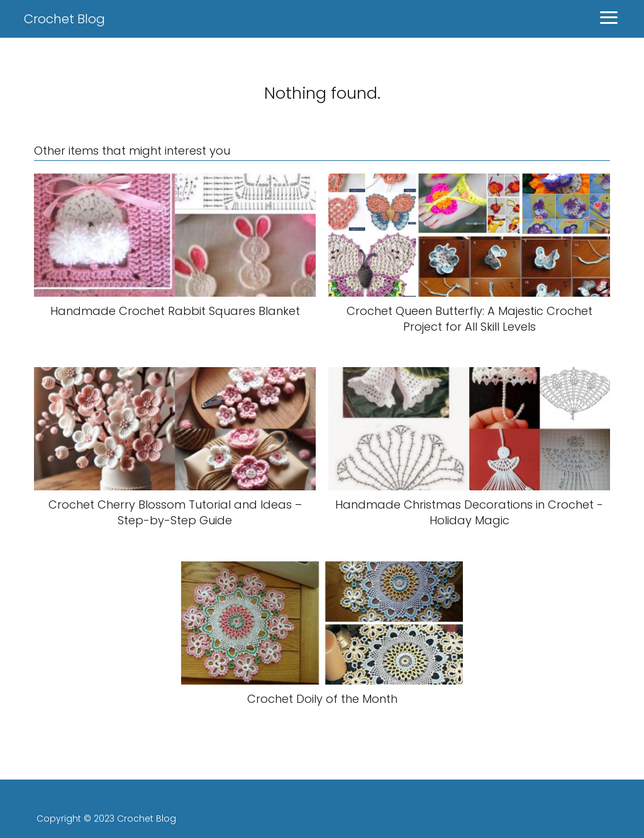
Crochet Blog (64, 19)
